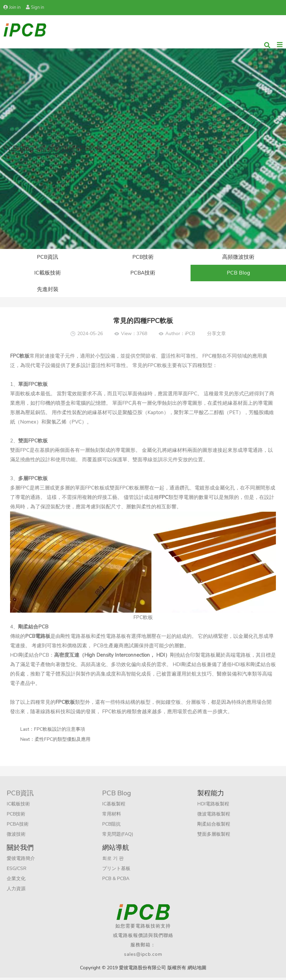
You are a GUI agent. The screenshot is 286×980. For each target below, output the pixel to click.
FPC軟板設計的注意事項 (59, 732)
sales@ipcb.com (143, 957)
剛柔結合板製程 (214, 826)
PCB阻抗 (111, 826)
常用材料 (112, 816)
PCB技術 (143, 257)
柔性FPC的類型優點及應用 (63, 742)
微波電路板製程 (214, 816)
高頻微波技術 (238, 257)
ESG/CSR (17, 871)
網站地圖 (197, 970)
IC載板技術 (48, 274)
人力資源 (16, 891)
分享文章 (216, 336)
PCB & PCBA (116, 881)
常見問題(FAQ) (118, 837)
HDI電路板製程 (213, 806)
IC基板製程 (114, 806)
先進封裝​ (48, 291)
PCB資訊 (48, 257)
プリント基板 (116, 871)
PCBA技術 (143, 274)
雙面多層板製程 (214, 837)
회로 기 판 (113, 861)
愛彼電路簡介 (21, 861)
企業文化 (16, 881)
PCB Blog (238, 274)
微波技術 (16, 837)
